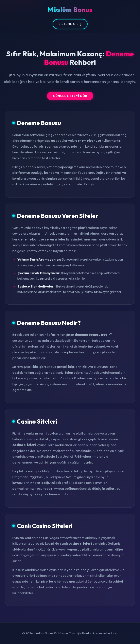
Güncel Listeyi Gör (70, 96)
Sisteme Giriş (70, 24)
